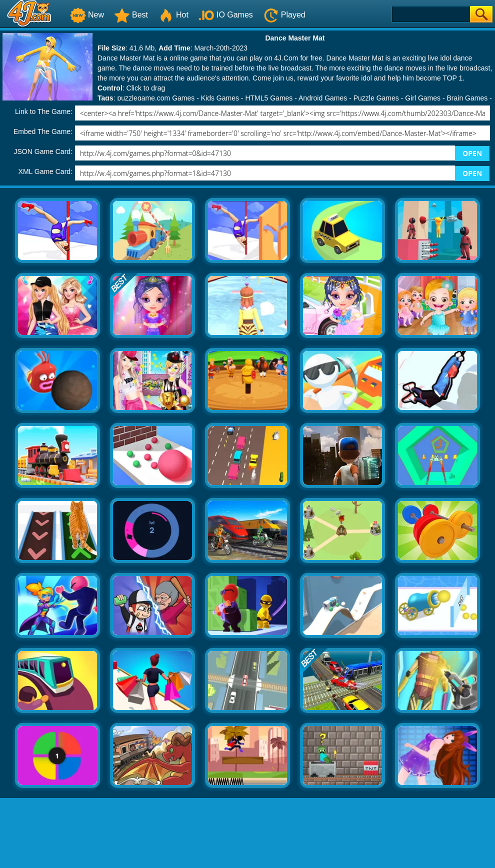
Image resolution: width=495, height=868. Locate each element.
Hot (173, 15)
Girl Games (423, 98)
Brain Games (467, 98)
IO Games (226, 15)
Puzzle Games (376, 98)
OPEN (472, 153)
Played (284, 15)
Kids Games (220, 98)
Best (131, 15)
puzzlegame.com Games (156, 98)
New (87, 15)
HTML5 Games (269, 98)
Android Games (323, 98)
